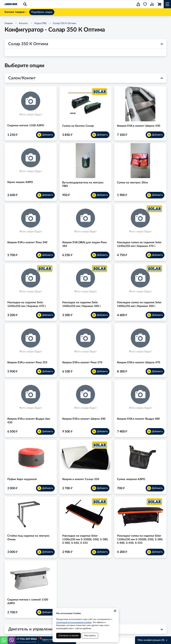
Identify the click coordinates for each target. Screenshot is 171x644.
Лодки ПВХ (40, 23)
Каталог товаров (16, 12)
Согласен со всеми (69, 636)
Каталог (23, 23)
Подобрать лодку (42, 12)
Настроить (90, 636)
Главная (9, 23)
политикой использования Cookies (74, 622)
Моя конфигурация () (153, 640)
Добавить (45, 135)
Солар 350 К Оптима (64, 23)
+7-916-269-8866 (27, 639)
